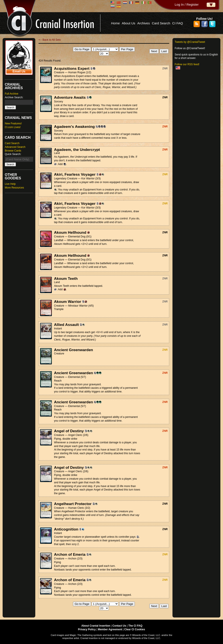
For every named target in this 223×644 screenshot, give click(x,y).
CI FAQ (178, 23)
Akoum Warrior (68, 302)
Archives (144, 23)
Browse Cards (13, 151)
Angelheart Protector (73, 504)
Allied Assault (66, 325)
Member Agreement (110, 629)
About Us (128, 23)
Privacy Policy (87, 629)
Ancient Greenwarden (73, 350)
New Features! (13, 123)
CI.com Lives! (13, 127)
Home (115, 23)
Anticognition (66, 529)
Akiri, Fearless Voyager (75, 174)
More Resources (14, 188)
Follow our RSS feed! (187, 64)
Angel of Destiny (69, 431)
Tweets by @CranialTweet (190, 42)
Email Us (19, 71)
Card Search (161, 23)
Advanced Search (15, 147)
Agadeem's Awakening (74, 127)
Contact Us (119, 626)
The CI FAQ (135, 626)
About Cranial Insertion (96, 626)
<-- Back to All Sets (50, 40)
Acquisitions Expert (72, 68)
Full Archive (12, 94)
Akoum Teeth (66, 279)
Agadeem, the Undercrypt (77, 150)
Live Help (10, 184)
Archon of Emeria (70, 554)
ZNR (165, 68)
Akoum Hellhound (70, 232)
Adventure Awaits (70, 97)
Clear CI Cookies (135, 629)
